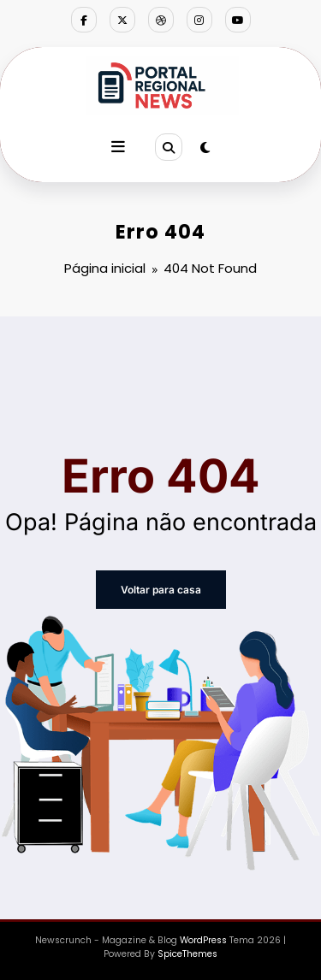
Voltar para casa (161, 590)
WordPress (203, 940)
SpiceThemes (187, 954)
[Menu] (118, 147)
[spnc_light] (205, 148)
